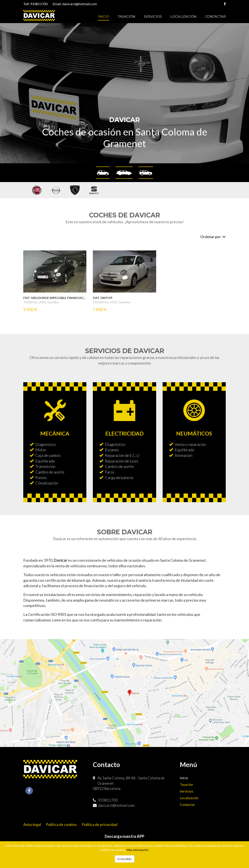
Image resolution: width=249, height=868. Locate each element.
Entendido (125, 859)
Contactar (215, 17)
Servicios (153, 17)
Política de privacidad (100, 824)
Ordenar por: (213, 237)
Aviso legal (32, 824)
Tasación (127, 17)
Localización (183, 17)
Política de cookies (61, 824)
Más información (138, 850)
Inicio (104, 17)
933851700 (39, 4)
